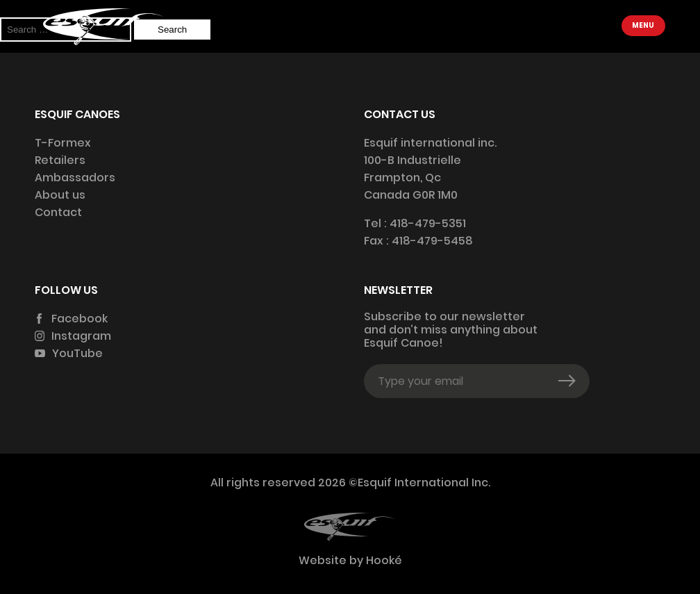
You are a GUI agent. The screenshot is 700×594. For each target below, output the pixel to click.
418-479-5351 (428, 223)
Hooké (383, 560)
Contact (58, 212)
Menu (643, 25)
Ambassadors (75, 178)
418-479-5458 (432, 241)
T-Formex (63, 143)
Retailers (60, 160)
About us (60, 195)
